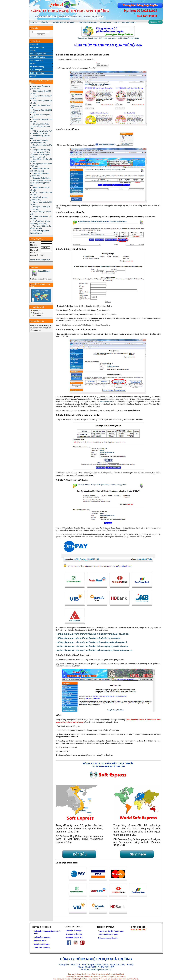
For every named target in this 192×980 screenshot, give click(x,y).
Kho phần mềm (105, 22)
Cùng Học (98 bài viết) (41, 150)
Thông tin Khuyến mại (74, 937)
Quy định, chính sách (42, 944)
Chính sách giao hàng (42, 947)
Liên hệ (116, 22)
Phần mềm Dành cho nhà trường (63, 22)
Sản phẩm (45, 22)
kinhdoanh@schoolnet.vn (99, 970)
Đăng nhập (126, 22)
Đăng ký (133, 22)
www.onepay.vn (106, 402)
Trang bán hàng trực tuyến (108, 934)
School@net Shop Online (87, 38)
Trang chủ (34, 22)
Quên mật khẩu (35, 260)
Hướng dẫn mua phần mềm (109, 38)
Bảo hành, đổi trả (40, 941)
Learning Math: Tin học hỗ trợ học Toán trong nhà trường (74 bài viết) (40, 155)
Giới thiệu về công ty (74, 931)
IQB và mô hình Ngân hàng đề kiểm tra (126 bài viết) (40, 126)
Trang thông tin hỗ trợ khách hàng (111, 931)
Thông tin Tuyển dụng (74, 934)
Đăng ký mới (46, 260)
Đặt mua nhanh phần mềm (108, 938)
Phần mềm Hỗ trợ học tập (88, 22)
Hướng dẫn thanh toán (130, 38)
